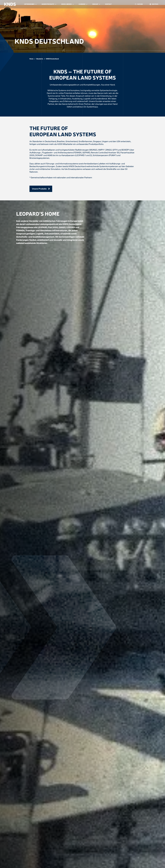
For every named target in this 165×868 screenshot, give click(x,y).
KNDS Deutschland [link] (52, 59)
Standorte (40, 59)
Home (31, 59)
